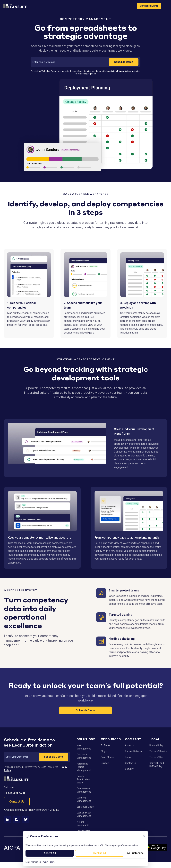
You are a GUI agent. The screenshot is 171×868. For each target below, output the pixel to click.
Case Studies (108, 757)
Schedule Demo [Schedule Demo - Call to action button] (85, 710)
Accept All (50, 853)
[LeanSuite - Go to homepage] (15, 6)
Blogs (104, 751)
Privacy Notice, (124, 71)
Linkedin (105, 763)
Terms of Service (158, 751)
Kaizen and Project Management (84, 767)
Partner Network (134, 751)
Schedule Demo (124, 62)
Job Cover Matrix (85, 807)
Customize (135, 853)
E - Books (106, 745)
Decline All (100, 853)
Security (129, 769)
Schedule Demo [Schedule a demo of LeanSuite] (149, 6)
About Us (130, 745)
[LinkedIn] (8, 819)
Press (128, 757)
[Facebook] (17, 819)
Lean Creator (83, 831)
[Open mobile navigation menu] (166, 6)
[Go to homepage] (16, 779)
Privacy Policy (48, 862)
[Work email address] (71, 62)
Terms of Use (156, 757)
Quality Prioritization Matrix (83, 779)
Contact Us (17, 801)
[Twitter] (26, 819)
